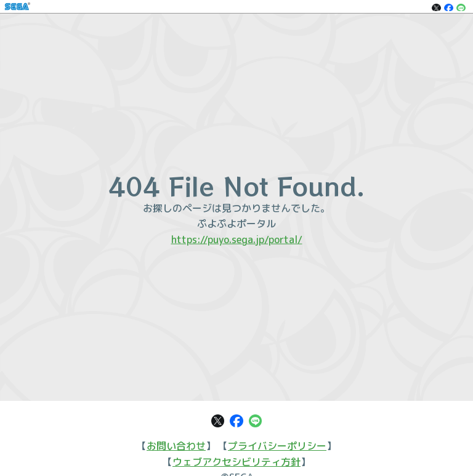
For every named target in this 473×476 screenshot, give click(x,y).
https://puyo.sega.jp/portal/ (237, 239)
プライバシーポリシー (277, 446)
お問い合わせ (176, 446)
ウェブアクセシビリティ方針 (236, 462)
